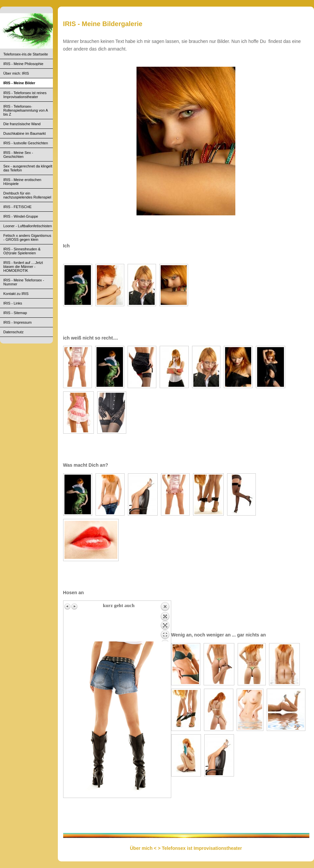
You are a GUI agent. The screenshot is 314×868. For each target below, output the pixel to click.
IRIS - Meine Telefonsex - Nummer (24, 282)
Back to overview (165, 622)
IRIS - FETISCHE (18, 207)
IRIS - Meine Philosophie (23, 64)
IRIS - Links (13, 303)
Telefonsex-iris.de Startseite (26, 54)
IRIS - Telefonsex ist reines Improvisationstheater (25, 95)
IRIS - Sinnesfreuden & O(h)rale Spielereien (22, 251)
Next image (74, 606)
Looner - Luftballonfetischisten (28, 226)
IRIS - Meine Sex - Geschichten (18, 155)
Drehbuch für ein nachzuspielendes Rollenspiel (27, 195)
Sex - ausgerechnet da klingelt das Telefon (28, 168)
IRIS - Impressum (18, 322)
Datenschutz (13, 332)
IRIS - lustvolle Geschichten (26, 143)
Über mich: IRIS (16, 73)
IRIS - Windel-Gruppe (21, 216)
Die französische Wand (22, 124)
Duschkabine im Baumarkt (24, 133)
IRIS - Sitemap (15, 313)
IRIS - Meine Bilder (19, 83)
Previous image (68, 606)
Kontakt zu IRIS (16, 294)
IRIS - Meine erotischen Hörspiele (22, 182)
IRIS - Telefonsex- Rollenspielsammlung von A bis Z (26, 110)
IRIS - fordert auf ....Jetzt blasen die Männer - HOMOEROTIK (23, 267)
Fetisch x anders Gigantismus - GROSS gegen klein (27, 237)
